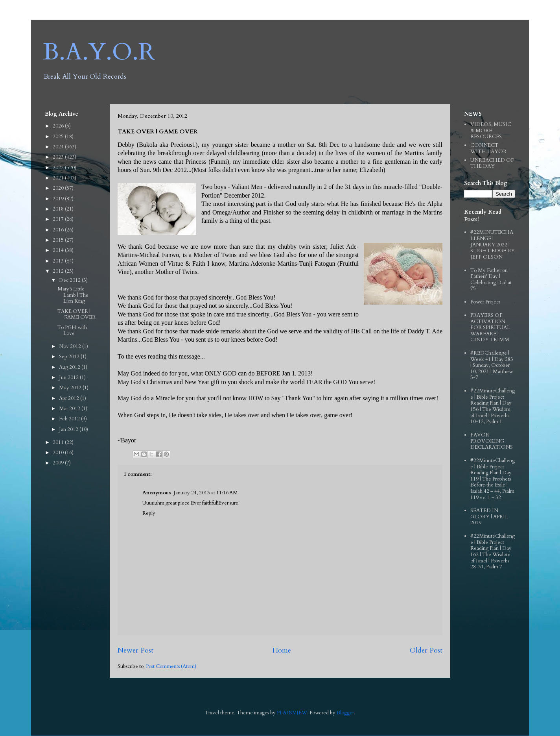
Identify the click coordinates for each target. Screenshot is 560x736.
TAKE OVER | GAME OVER (76, 314)
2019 (59, 199)
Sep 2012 (70, 357)
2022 (59, 168)
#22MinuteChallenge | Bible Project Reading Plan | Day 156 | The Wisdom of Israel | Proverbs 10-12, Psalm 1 (493, 406)
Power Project (485, 302)
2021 (59, 178)
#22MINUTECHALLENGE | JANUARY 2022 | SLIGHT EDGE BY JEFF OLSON (493, 244)
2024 (59, 147)
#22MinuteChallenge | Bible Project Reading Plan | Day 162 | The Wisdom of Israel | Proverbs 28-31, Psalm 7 (493, 551)
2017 (59, 219)
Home (282, 650)
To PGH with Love (72, 331)
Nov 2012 (71, 346)
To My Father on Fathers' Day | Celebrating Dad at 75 (491, 280)
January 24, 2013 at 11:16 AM (206, 493)
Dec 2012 (70, 280)
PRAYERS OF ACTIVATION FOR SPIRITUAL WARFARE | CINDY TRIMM (490, 327)
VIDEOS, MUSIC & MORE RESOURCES (491, 130)
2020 (59, 188)
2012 (59, 271)
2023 (59, 157)
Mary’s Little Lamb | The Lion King (73, 295)
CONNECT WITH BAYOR (488, 148)
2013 (59, 261)
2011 (59, 442)
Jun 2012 (69, 377)
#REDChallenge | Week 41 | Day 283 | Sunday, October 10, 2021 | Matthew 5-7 (492, 365)
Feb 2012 (70, 419)
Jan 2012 (69, 429)
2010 (59, 453)
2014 (59, 250)
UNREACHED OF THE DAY (492, 163)
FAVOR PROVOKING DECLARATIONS (492, 441)
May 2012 (71, 388)
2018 (59, 209)
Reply (149, 513)
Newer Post (135, 650)
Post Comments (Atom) (171, 666)
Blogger (345, 713)
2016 (59, 230)
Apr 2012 (70, 398)
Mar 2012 (70, 409)
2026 (59, 126)
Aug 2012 (70, 367)
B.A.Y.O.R (99, 52)
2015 (59, 240)
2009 (59, 463)
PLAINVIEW (292, 713)
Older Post (426, 650)
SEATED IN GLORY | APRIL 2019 (489, 517)
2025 (59, 137)
